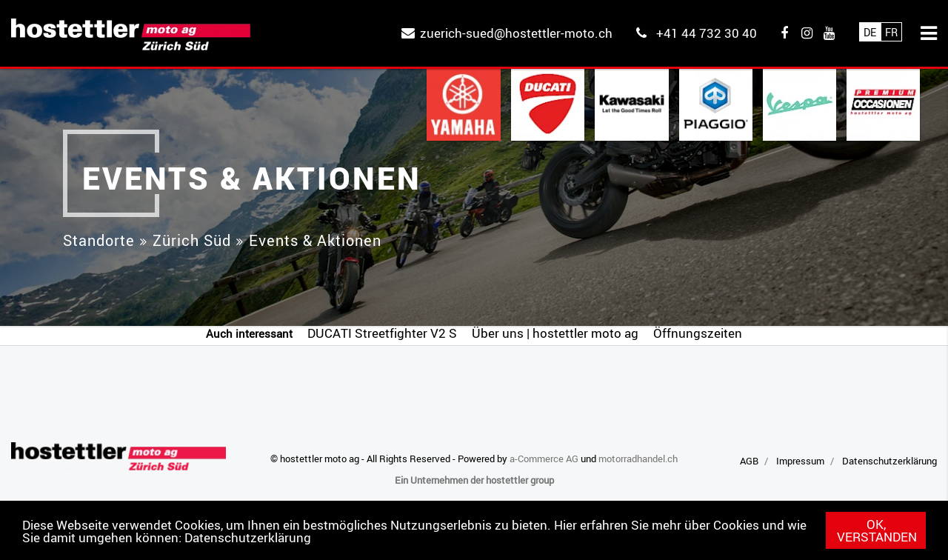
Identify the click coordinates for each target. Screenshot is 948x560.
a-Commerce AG (544, 459)
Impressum (800, 461)
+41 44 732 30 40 (707, 33)
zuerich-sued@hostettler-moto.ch (516, 33)
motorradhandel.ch (638, 459)
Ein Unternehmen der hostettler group (474, 480)
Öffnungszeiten (698, 333)
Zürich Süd (192, 240)
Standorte (99, 240)
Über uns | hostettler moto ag (555, 333)
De (870, 32)
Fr (891, 32)
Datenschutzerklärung (248, 537)
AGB (749, 461)
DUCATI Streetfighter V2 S (382, 333)
